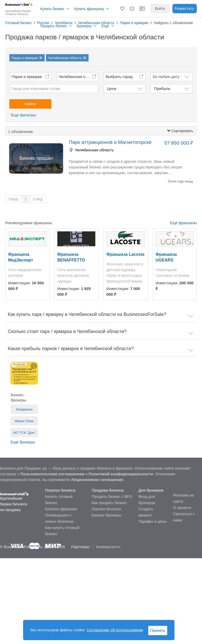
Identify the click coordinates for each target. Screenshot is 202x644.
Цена (112, 89)
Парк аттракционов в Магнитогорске (110, 142)
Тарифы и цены (153, 521)
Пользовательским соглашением (52, 474)
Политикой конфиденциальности (121, 474)
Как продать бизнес (109, 503)
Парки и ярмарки (27, 77)
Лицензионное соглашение (97, 480)
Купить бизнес (52, 9)
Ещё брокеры (23, 442)
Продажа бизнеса (108, 490)
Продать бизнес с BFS (112, 496)
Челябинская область (78, 77)
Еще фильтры (23, 115)
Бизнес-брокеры (106, 515)
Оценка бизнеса (106, 509)
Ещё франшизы (183, 223)
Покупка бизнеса (60, 490)
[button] (122, 9)
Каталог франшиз (61, 509)
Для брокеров (151, 490)
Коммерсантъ (108, 547)
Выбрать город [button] (119, 77)
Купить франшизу (89, 9)
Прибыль (162, 89)
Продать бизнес (54, 26)
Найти (31, 104)
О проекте (182, 508)
